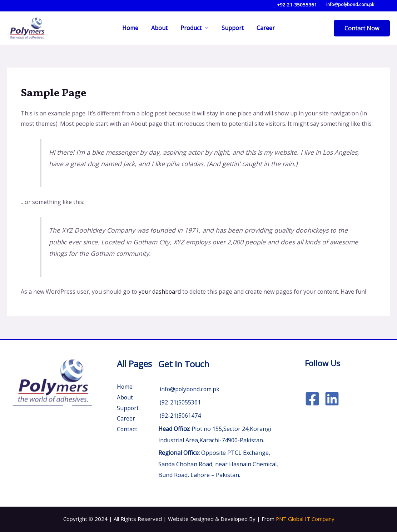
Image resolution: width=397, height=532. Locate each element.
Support (231, 28)
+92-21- (286, 5)
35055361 (306, 5)
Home (133, 28)
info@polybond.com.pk (349, 4)
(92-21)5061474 (180, 416)
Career (263, 28)
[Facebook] (312, 399)
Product (191, 28)
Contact (127, 429)
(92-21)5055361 (180, 402)
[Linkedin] (332, 399)
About (161, 28)
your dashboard (160, 292)
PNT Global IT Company (305, 519)
